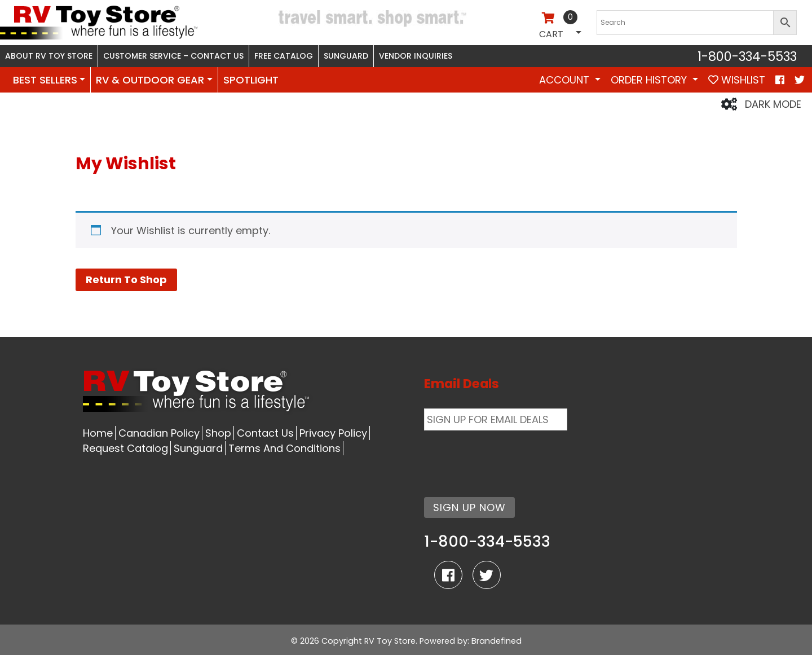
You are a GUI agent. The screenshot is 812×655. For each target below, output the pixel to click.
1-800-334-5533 (747, 56)
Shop (218, 433)
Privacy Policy (333, 433)
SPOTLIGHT (251, 80)
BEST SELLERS (45, 80)
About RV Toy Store (49, 56)
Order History (650, 80)
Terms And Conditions (284, 448)
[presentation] (510, 457)
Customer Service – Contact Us (173, 56)
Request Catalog (125, 448)
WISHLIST (737, 80)
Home (98, 433)
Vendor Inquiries (416, 56)
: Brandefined (495, 641)
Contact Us (265, 433)
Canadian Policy (159, 433)
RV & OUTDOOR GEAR (150, 80)
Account (566, 80)
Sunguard (346, 56)
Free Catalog (284, 56)
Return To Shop (126, 280)
